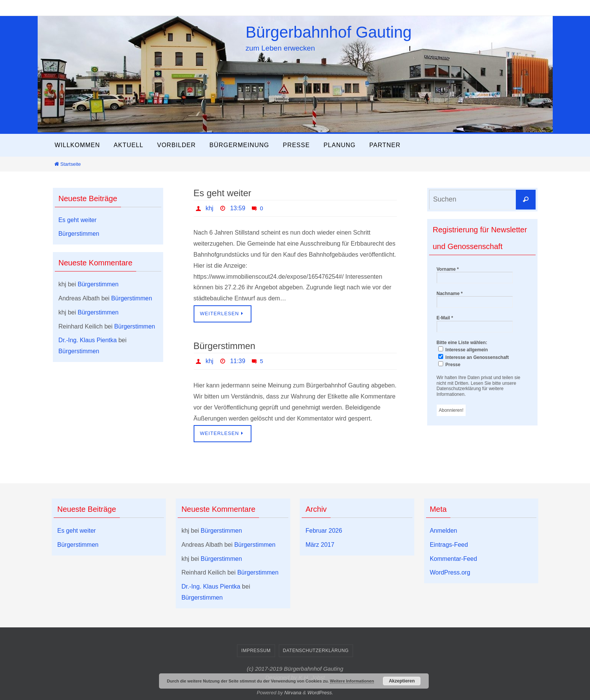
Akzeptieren (402, 681)
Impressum (256, 651)
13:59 (238, 208)
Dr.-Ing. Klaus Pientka (88, 340)
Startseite (67, 164)
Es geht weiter (223, 193)
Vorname (448, 269)
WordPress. (320, 693)
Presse (449, 364)
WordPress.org (450, 572)
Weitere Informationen (352, 681)
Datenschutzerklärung (316, 651)
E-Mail (445, 318)
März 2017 (320, 545)
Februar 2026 (324, 531)
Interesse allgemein (463, 349)
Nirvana (293, 693)
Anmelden (444, 531)
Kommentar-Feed (454, 559)
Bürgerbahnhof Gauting (329, 32)
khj (210, 208)
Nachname (450, 294)
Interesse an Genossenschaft (474, 357)
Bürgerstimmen (225, 346)
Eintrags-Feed (449, 545)
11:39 (238, 361)
